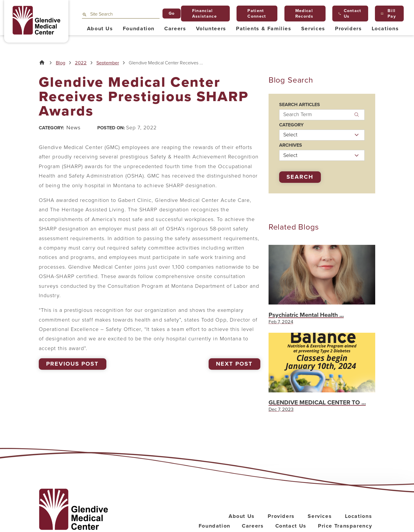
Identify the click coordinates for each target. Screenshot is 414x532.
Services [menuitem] (313, 29)
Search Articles (300, 105)
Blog (61, 63)
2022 (81, 63)
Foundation (214, 526)
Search (300, 177)
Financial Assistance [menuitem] (202, 14)
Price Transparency (345, 526)
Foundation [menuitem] (139, 29)
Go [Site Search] (172, 13)
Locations (359, 516)
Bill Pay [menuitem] (388, 14)
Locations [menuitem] (385, 29)
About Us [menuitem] (100, 29)
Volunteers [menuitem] (211, 29)
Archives (291, 145)
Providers (281, 516)
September (108, 63)
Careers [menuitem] (175, 29)
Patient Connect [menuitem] (254, 14)
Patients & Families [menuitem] (264, 29)
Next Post (234, 364)
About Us (242, 516)
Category (291, 125)
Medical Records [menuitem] (302, 14)
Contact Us (291, 526)
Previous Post (72, 364)
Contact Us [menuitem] (350, 14)
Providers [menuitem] (348, 29)
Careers (253, 526)
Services (320, 516)
